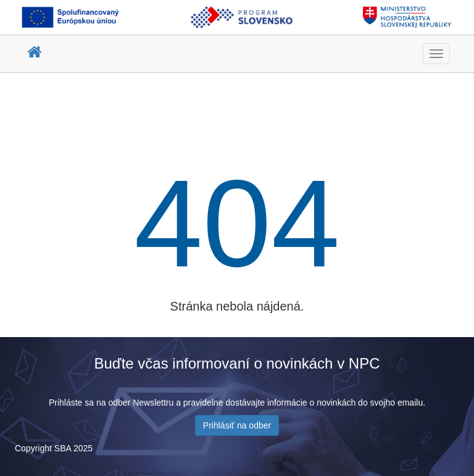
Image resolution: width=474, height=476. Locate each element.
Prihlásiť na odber (237, 425)
